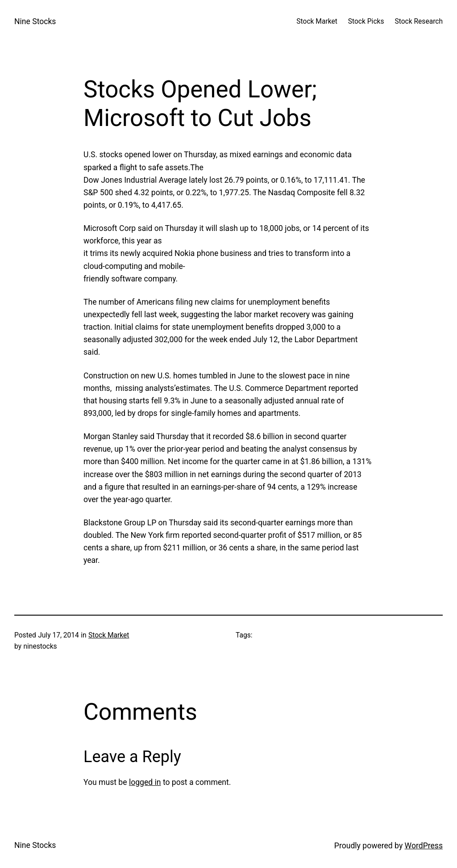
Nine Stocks (35, 21)
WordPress (424, 846)
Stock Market (109, 635)
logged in (145, 782)
